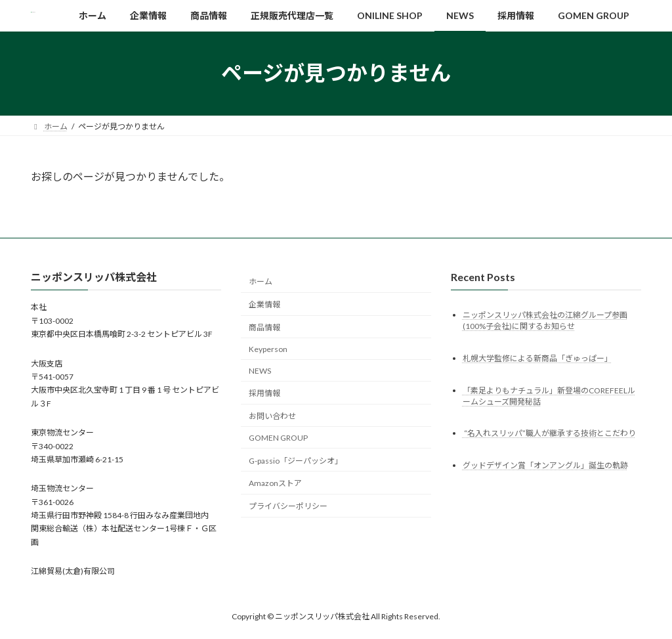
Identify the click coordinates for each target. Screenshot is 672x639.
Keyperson (268, 349)
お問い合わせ (272, 416)
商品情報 (264, 327)
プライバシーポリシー (288, 506)
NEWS (260, 370)
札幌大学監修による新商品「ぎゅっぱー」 (537, 358)
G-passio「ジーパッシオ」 (296, 460)
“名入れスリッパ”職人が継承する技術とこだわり (549, 433)
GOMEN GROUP (278, 438)
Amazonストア (275, 483)
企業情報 (264, 304)
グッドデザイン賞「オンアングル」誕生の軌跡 (545, 465)
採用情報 (264, 393)
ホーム (261, 281)
